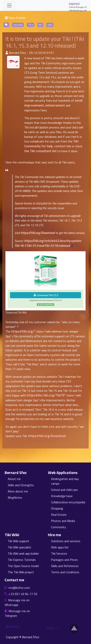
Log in (51, 628)
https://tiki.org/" (23, 331)
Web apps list (60, 547)
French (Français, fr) (78, 7)
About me (14, 479)
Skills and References (65, 566)
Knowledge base (62, 496)
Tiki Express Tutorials (22, 560)
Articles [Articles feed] (13, 627)
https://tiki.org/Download (38, 233)
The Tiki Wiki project (21, 572)
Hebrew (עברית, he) (78, 10)
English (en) (74, 4)
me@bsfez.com (19, 588)
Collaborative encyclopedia (68, 502)
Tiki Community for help (51, 144)
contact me (63, 146)
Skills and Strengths (21, 485)
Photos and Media (63, 521)
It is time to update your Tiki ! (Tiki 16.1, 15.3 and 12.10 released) (45, 42)
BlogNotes (15, 497)
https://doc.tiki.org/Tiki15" (46, 395)
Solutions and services (66, 541)
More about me (18, 491)
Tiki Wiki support (19, 541)
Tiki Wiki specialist (19, 547)
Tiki (48, 58)
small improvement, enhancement (53, 103)
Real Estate (59, 515)
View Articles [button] (15, 18)
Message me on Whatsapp (17, 602)
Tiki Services (59, 553)
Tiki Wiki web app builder (23, 553)
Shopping (57, 508)
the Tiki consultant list (40, 151)
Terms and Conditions (65, 572)
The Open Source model (23, 566)
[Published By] (7, 53)
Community (58, 527)
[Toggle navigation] (9, 5)
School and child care (64, 490)
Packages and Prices (64, 560)
